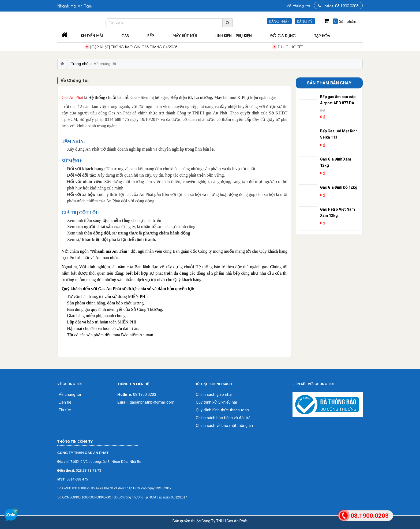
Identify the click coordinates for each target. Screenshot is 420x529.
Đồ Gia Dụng (283, 35)
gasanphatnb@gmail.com (146, 402)
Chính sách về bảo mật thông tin (224, 426)
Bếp (151, 35)
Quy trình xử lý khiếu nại (216, 402)
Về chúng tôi (298, 5)
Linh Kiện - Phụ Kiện (233, 35)
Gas (125, 35)
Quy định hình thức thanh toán (222, 410)
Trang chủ (80, 64)
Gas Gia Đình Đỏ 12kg (339, 187)
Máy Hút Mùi (185, 35)
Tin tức (65, 410)
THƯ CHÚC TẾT (290, 46)
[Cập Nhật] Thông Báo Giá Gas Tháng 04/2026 (134, 46)
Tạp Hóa (322, 35)
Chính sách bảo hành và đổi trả (223, 418)
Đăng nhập (279, 21)
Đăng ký (305, 21)
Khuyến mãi (92, 35)
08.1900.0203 (137, 395)
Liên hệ (65, 402)
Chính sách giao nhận (215, 395)
